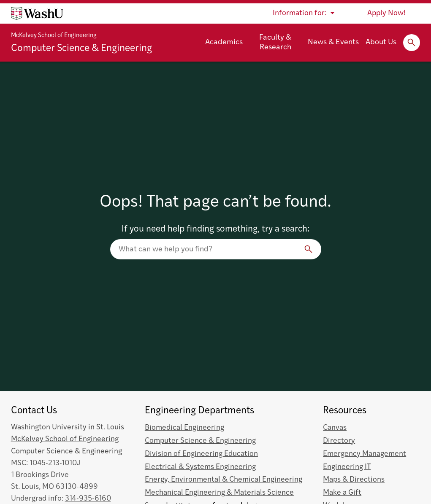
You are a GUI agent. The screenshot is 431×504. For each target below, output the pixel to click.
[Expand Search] (412, 43)
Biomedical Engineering (184, 428)
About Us (381, 42)
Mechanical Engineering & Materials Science (219, 493)
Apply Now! (386, 13)
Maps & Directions (354, 480)
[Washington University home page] (37, 13)
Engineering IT (347, 467)
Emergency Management (365, 454)
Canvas (335, 428)
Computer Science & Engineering (81, 49)
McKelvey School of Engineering (54, 36)
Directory (339, 441)
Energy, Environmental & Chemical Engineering (224, 480)
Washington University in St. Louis (68, 427)
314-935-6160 (88, 499)
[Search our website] (216, 249)
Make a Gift (342, 493)
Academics (224, 42)
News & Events (333, 42)
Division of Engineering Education (201, 454)
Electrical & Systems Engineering (200, 467)
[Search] (309, 249)
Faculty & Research (275, 43)
